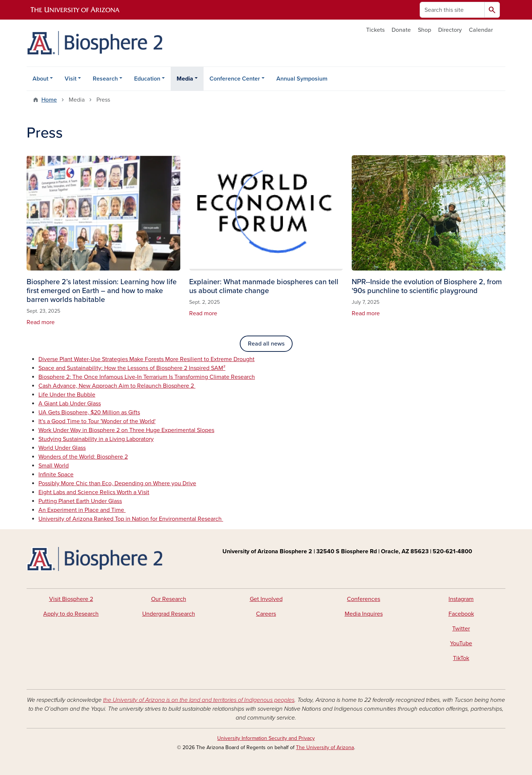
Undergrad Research (169, 614)
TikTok (461, 658)
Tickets (375, 30)
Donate (401, 30)
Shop (424, 30)
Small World (54, 466)
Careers (266, 614)
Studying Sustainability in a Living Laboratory (96, 439)
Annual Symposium (302, 79)
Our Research (169, 599)
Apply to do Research (71, 614)
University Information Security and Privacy (266, 738)
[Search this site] (452, 10)
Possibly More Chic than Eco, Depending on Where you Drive (117, 483)
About (40, 79)
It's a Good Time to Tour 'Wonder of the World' (97, 421)
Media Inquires (364, 614)
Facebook (461, 614)
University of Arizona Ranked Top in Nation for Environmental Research (131, 519)
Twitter (461, 629)
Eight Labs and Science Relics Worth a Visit (94, 492)
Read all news (266, 344)
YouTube (461, 643)
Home (49, 100)
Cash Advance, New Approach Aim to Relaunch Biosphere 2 (117, 386)
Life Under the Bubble (67, 395)
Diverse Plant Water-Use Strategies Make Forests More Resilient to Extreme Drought (146, 359)
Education (147, 79)
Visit (71, 79)
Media (185, 79)
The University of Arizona (325, 747)
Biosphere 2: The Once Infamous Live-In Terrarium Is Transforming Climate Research (147, 377)
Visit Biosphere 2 (71, 599)
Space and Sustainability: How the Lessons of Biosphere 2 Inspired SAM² (132, 368)
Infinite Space (56, 475)
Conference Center (235, 79)
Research (105, 79)
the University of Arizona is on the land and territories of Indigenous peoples (199, 700)
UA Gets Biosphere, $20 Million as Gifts (89, 412)
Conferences (364, 599)
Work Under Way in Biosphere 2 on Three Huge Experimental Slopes (126, 430)
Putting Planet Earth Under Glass (80, 501)
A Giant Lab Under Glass (70, 404)
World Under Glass (62, 448)
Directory (450, 30)
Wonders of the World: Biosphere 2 (83, 457)
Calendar (481, 30)
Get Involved (266, 599)
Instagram (461, 599)
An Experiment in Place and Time (82, 510)
